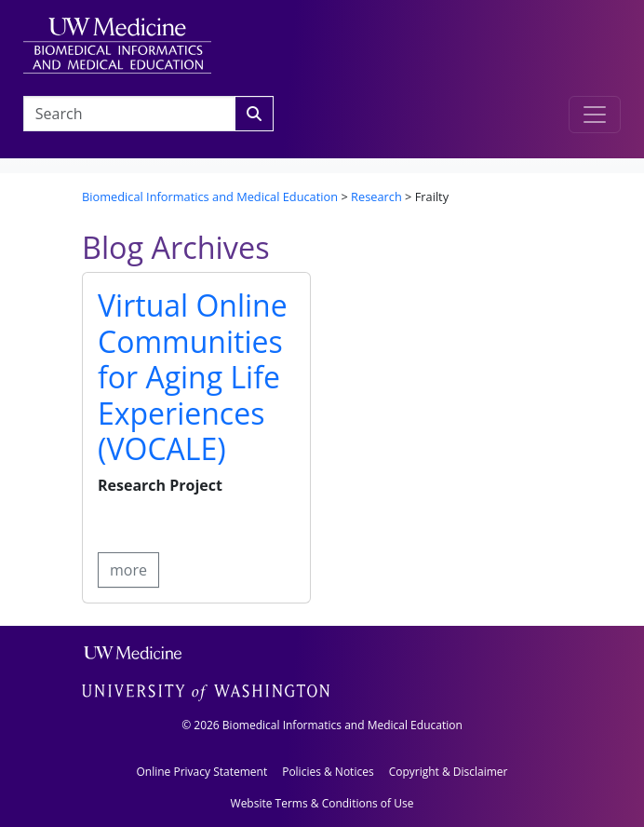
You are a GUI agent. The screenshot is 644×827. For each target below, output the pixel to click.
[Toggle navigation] (595, 115)
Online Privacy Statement (201, 772)
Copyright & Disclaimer (449, 772)
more (128, 570)
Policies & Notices (328, 772)
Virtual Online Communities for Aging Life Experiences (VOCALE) (193, 377)
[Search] (254, 114)
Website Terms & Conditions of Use (322, 803)
